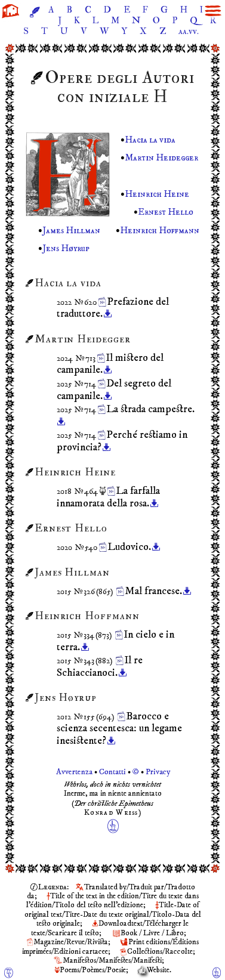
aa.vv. (189, 31)
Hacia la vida (150, 140)
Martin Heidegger (161, 158)
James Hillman (71, 231)
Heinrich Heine (157, 194)
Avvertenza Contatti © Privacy (112, 772)
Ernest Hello (166, 213)
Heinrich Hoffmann (160, 231)
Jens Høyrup (66, 248)
